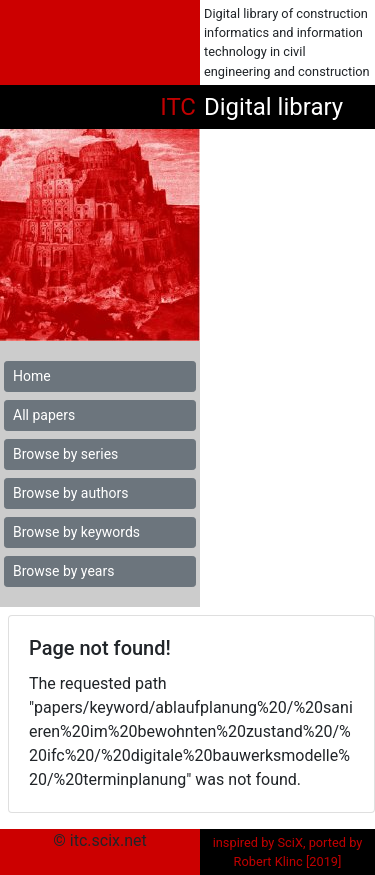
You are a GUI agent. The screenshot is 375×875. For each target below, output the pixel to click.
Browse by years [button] (63, 571)
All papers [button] (44, 415)
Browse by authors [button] (70, 493)
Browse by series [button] (65, 454)
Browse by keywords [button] (76, 532)
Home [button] (32, 376)
